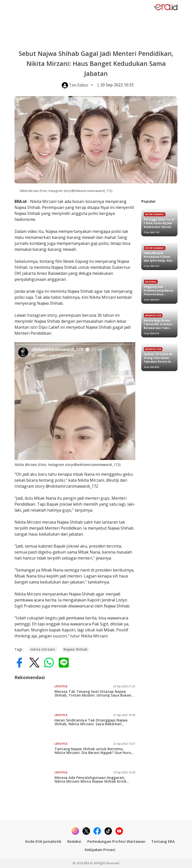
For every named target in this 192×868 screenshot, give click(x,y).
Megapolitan (153, 315)
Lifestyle (61, 686)
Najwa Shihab (75, 649)
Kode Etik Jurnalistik (43, 841)
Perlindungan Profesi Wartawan (116, 841)
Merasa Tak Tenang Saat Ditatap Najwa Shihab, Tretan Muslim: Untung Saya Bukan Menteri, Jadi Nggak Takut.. (93, 693)
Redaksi (74, 841)
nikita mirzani (43, 649)
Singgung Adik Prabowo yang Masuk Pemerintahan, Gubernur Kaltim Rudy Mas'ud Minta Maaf (159, 291)
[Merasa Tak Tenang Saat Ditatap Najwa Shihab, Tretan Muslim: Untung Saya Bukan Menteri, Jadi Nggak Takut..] (34, 697)
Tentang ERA (163, 841)
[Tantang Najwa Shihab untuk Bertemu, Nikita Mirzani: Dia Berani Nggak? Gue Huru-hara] (34, 754)
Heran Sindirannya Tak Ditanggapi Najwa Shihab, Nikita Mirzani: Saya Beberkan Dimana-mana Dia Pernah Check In (91, 722)
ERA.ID (89, 863)
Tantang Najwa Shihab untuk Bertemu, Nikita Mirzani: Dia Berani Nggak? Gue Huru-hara (93, 751)
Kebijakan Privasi (100, 850)
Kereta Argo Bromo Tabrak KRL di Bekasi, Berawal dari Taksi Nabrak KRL (158, 324)
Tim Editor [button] (76, 85)
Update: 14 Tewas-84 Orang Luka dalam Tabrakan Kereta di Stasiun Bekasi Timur (158, 358)
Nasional (151, 282)
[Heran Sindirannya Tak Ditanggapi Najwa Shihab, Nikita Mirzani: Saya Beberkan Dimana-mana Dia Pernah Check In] (34, 726)
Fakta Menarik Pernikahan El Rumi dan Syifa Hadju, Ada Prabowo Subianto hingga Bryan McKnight (158, 257)
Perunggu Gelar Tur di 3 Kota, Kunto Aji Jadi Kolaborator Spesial (159, 223)
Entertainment (155, 214)
